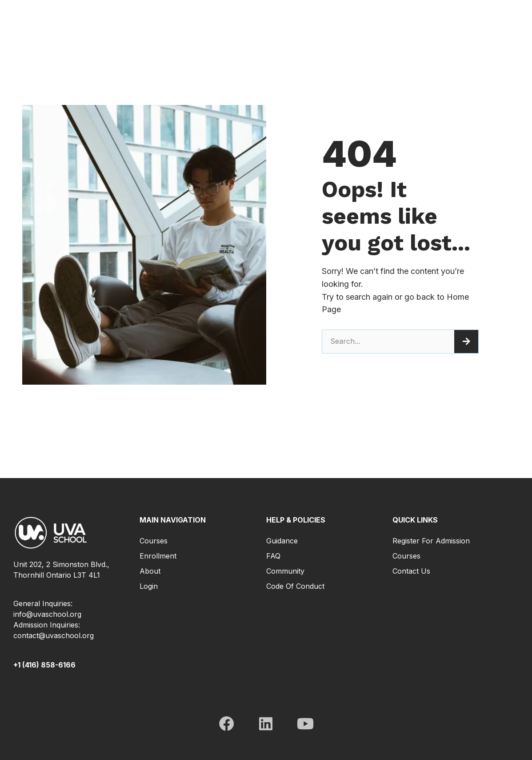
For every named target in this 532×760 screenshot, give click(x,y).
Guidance (282, 541)
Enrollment (158, 556)
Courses (154, 541)
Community (285, 571)
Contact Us (411, 571)
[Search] (466, 342)
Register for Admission (431, 541)
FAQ (273, 556)
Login (149, 586)
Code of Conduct (295, 586)
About (150, 571)
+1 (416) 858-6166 (44, 665)
